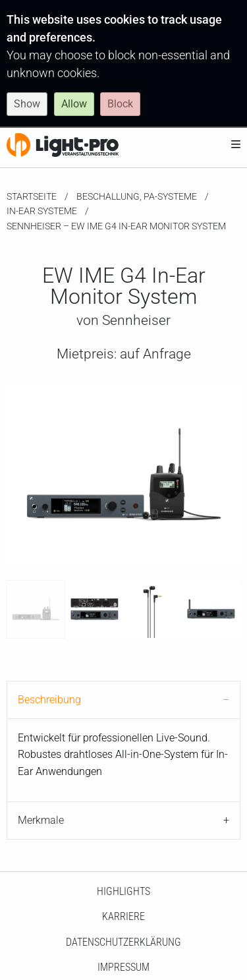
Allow (74, 104)
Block (120, 104)
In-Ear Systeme (42, 211)
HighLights (123, 891)
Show (27, 104)
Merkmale (41, 820)
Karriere (123, 916)
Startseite (32, 196)
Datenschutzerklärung (123, 942)
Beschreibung (49, 700)
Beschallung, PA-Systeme (137, 196)
